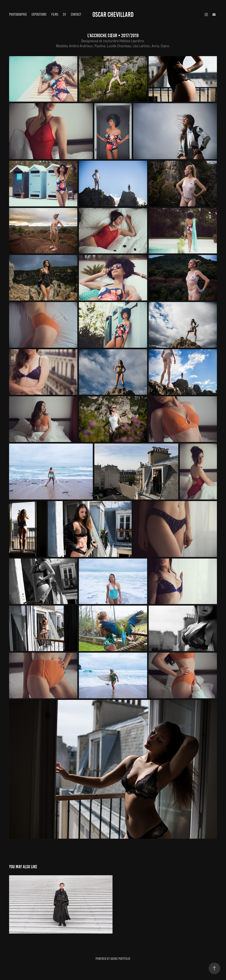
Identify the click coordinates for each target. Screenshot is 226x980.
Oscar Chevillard (113, 15)
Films (55, 14)
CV (64, 14)
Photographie (18, 14)
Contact (76, 14)
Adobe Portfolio (120, 959)
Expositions (39, 14)
